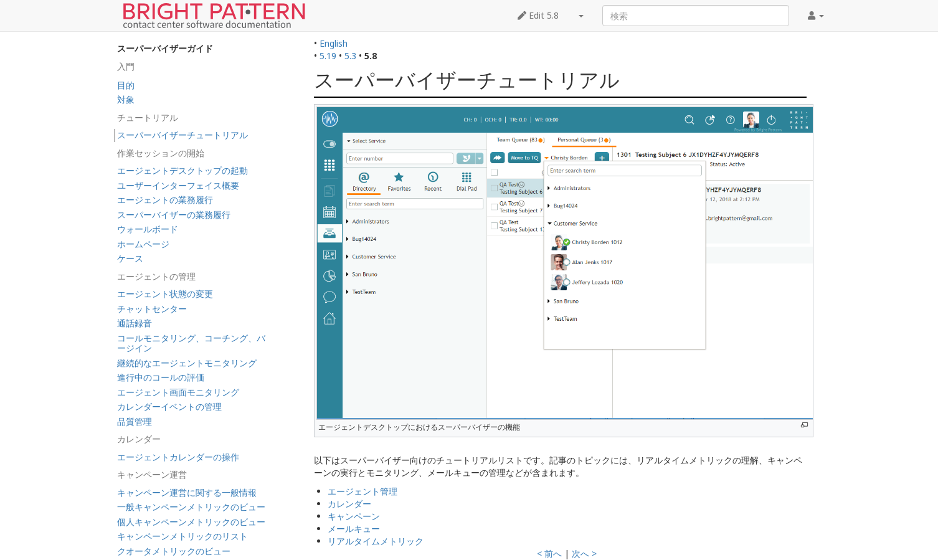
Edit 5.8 (538, 15)
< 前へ (549, 553)
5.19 (328, 56)
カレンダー (349, 504)
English (334, 43)
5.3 (350, 56)
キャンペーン (354, 516)
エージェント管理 (362, 491)
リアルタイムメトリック (376, 541)
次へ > (584, 553)
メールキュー (354, 529)
